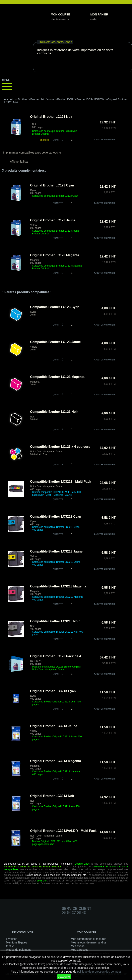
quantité (58, 203)
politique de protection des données (99, 972)
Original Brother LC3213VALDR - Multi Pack (63, 831)
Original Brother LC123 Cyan (52, 185)
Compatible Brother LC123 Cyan (55, 307)
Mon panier (99, 14)
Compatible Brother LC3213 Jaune (56, 551)
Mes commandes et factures (88, 939)
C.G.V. (10, 946)
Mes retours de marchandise (89, 942)
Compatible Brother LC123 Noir (54, 412)
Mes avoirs (78, 946)
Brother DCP (65, 99)
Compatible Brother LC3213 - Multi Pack (61, 482)
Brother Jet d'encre (42, 99)
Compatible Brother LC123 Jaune (55, 342)
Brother (22, 99)
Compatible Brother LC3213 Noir (55, 621)
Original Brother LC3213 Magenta (55, 761)
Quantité (58, 140)
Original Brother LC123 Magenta (55, 255)
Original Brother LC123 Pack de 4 (55, 656)
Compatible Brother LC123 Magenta (57, 377)
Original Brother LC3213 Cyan (53, 691)
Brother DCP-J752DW (90, 99)
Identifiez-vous (60, 19)
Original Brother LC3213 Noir (52, 796)
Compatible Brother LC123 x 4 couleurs (60, 447)
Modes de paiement (18, 950)
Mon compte (60, 14)
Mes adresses (80, 950)
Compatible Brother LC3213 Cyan (56, 516)
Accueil (9, 99)
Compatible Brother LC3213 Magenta (58, 586)
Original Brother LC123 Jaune (53, 220)
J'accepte (64, 977)
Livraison (12, 939)
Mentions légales (17, 942)
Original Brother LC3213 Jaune (54, 726)
